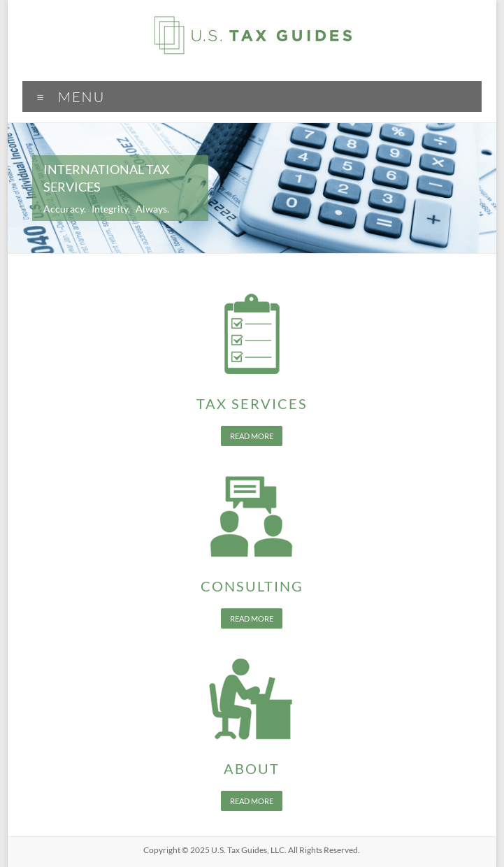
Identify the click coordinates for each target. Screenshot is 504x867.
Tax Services (252, 403)
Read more (252, 436)
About (252, 768)
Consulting (252, 586)
